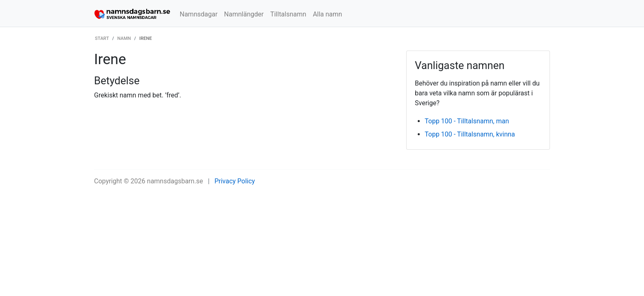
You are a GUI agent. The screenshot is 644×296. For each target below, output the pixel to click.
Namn (124, 38)
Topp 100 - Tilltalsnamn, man (467, 121)
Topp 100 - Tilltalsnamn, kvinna (470, 134)
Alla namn (328, 14)
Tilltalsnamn (288, 14)
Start (102, 38)
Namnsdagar (199, 14)
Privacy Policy (235, 181)
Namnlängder (244, 14)
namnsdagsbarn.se (175, 181)
